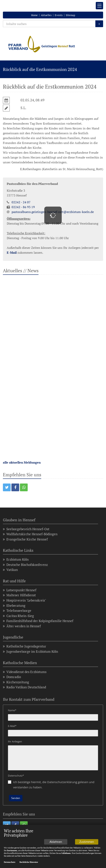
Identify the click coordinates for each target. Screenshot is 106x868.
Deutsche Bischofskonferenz (25, 565)
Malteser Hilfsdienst (19, 595)
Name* (12, 710)
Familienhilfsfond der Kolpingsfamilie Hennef (38, 621)
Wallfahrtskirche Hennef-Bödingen (30, 534)
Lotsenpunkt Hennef (20, 590)
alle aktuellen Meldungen (22, 462)
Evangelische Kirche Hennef (25, 539)
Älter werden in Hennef (22, 626)
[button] (7, 487)
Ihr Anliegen (15, 741)
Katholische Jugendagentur (25, 646)
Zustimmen (87, 845)
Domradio (12, 677)
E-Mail (12, 253)
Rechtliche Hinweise (29, 866)
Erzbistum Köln (16, 560)
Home (34, 15)
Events (59, 15)
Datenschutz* (16, 776)
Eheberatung (14, 606)
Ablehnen (56, 845)
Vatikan (10, 570)
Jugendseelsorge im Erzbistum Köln (30, 652)
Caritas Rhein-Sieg (18, 616)
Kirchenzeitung (16, 682)
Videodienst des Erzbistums (25, 672)
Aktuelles (46, 15)
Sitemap (70, 15)
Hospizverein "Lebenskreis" (24, 600)
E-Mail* (12, 726)
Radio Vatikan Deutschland (24, 687)
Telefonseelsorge (17, 611)
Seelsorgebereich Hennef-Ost (26, 529)
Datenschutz (10, 866)
